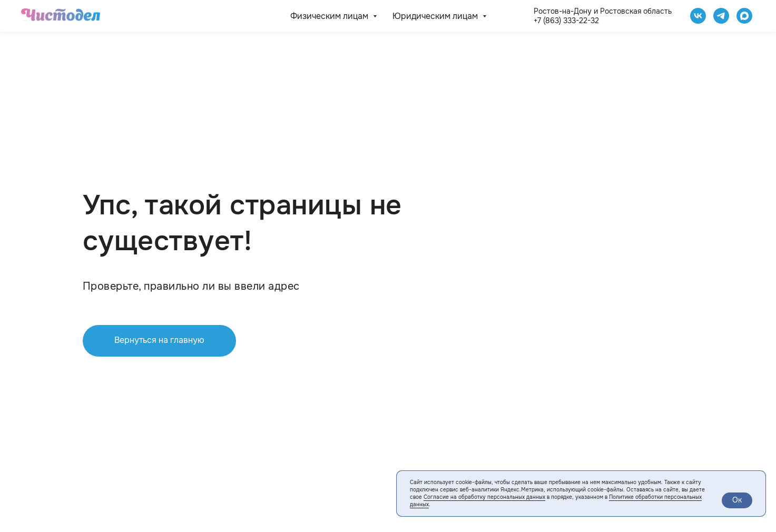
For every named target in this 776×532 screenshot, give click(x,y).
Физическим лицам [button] (330, 16)
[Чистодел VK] (698, 16)
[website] (744, 16)
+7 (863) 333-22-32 (566, 21)
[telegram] (721, 16)
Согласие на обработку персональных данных (484, 497)
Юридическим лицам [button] (436, 16)
